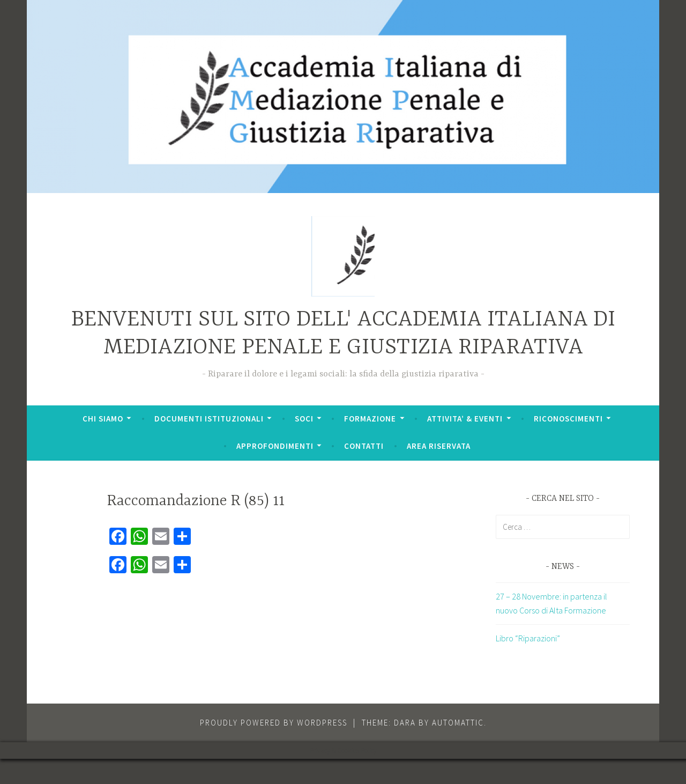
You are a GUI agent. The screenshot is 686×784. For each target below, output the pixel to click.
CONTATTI (364, 446)
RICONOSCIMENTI (568, 419)
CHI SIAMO (103, 419)
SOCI (304, 419)
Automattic (458, 723)
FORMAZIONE (370, 419)
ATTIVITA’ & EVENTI (465, 419)
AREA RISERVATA (439, 446)
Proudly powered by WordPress (274, 723)
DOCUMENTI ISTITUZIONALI (209, 419)
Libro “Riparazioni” (528, 638)
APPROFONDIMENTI (275, 446)
